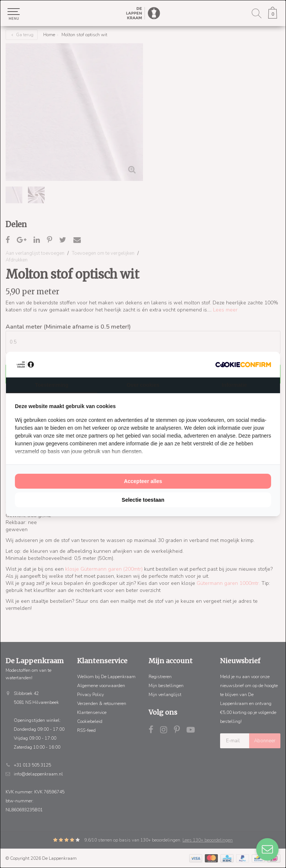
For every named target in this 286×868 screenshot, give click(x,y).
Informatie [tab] (234, 385)
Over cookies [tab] (143, 385)
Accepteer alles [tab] (143, 481)
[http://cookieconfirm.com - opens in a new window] (243, 365)
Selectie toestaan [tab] (143, 500)
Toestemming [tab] (52, 385)
